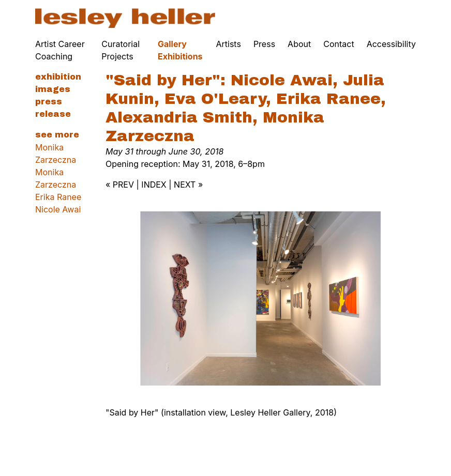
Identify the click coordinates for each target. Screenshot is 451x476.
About (299, 44)
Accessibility (391, 44)
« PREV (120, 185)
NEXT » (188, 185)
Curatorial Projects (121, 50)
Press (264, 44)
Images (53, 89)
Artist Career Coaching (60, 50)
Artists (229, 44)
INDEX (154, 185)
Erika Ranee (58, 197)
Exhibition (58, 77)
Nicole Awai (58, 209)
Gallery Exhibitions (180, 50)
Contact (339, 44)
